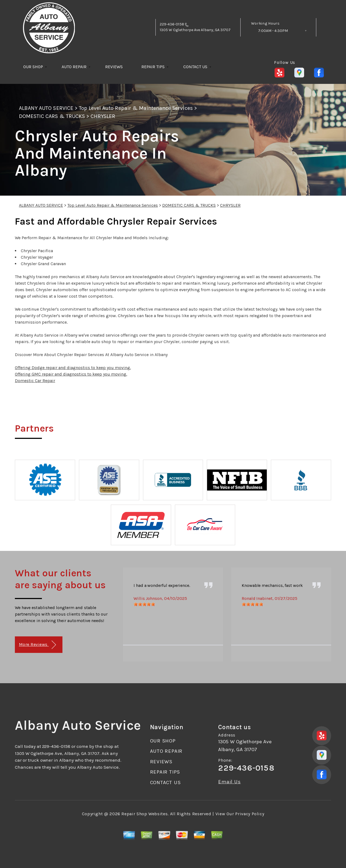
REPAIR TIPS (153, 67)
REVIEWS (114, 67)
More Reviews (37, 645)
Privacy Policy (250, 814)
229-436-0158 (172, 24)
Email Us (229, 782)
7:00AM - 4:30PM (273, 31)
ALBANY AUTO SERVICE (46, 108)
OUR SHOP (33, 67)
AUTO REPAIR (74, 67)
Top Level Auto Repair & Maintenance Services (136, 108)
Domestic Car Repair (35, 381)
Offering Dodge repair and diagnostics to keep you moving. (73, 368)
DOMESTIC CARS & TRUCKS (52, 116)
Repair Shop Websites (144, 814)
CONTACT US (195, 67)
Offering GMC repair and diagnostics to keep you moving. (71, 374)
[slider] (144, 604)
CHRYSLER (103, 116)
